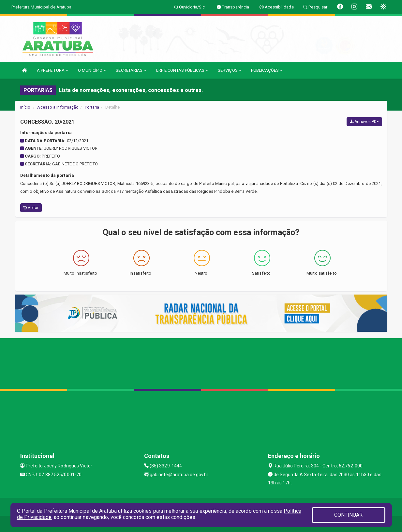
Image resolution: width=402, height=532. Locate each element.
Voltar (31, 208)
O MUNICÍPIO (92, 70)
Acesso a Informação (58, 107)
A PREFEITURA (52, 70)
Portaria (92, 107)
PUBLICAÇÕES (267, 70)
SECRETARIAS (131, 70)
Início (25, 107)
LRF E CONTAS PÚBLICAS (182, 70)
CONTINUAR (349, 515)
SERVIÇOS (230, 70)
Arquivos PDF (364, 122)
